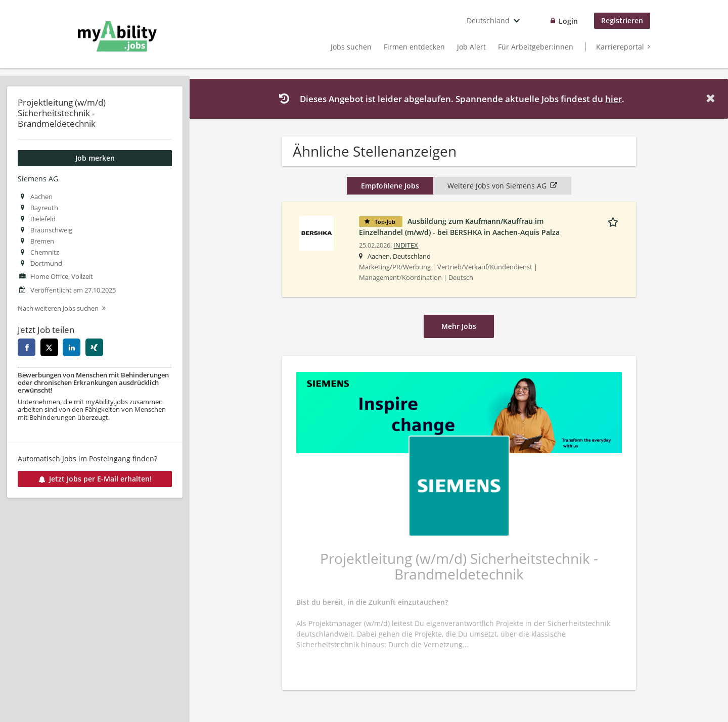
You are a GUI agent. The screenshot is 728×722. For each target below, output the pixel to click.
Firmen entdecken (414, 47)
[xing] (94, 347)
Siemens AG (38, 179)
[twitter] (49, 347)
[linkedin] (72, 347)
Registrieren (622, 20)
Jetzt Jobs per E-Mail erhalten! (95, 479)
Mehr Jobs (459, 326)
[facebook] (27, 347)
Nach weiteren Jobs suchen (58, 308)
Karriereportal (620, 47)
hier (613, 99)
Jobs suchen (351, 47)
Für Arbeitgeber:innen (536, 47)
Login (568, 21)
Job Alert (471, 47)
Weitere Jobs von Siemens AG (502, 186)
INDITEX (406, 245)
